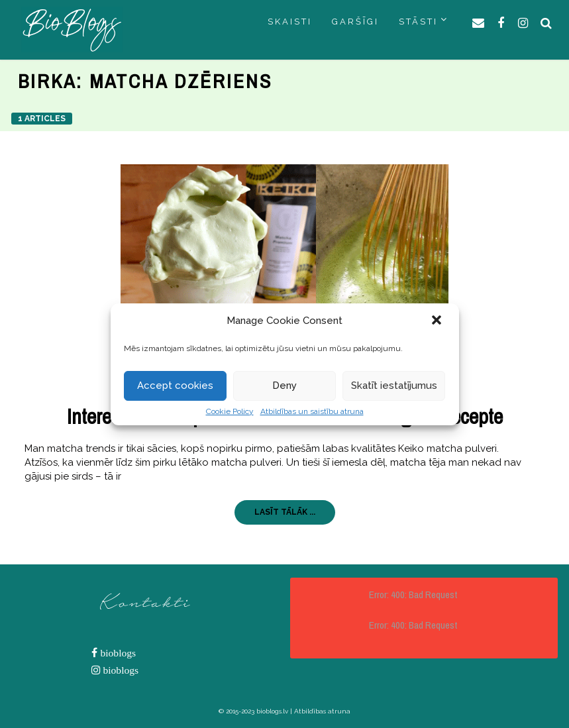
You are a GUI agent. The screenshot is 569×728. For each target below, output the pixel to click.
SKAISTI (290, 22)
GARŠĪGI (355, 22)
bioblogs (117, 653)
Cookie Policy (230, 411)
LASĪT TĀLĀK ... (285, 512)
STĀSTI (418, 22)
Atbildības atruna (322, 711)
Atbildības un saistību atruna (312, 411)
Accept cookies (175, 386)
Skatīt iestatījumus (394, 386)
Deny (284, 386)
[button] (438, 321)
